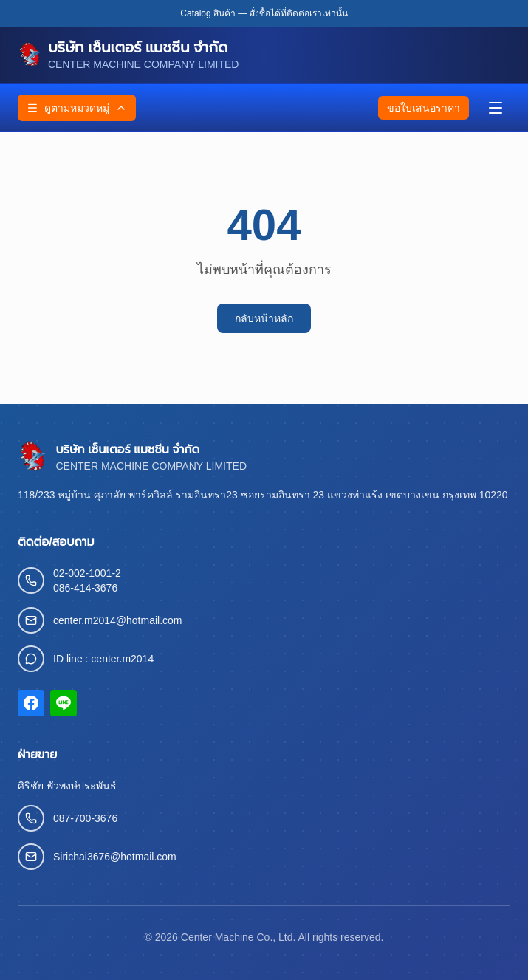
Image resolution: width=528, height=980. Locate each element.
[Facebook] (31, 703)
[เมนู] (496, 108)
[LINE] (64, 703)
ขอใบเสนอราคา (424, 108)
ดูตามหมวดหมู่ (77, 108)
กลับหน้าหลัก (264, 318)
